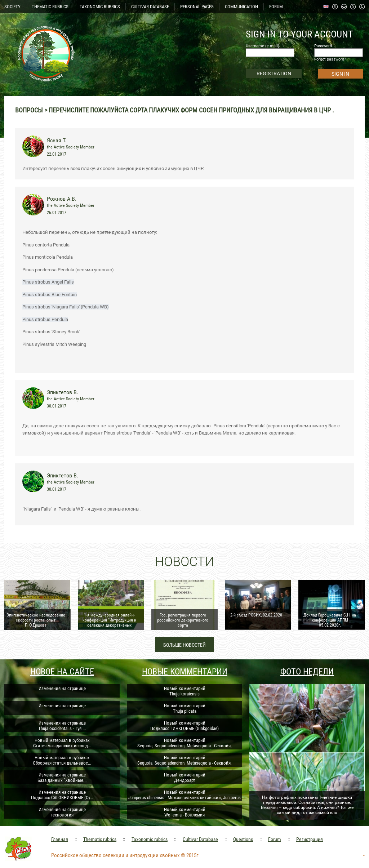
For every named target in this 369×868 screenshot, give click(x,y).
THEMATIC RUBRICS (50, 7)
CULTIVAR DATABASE (150, 7)
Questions (243, 839)
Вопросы (29, 110)
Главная (60, 839)
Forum (275, 839)
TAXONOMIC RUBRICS (100, 7)
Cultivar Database (200, 839)
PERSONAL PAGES (197, 7)
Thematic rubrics (100, 839)
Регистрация (310, 839)
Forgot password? (330, 59)
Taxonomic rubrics (150, 839)
